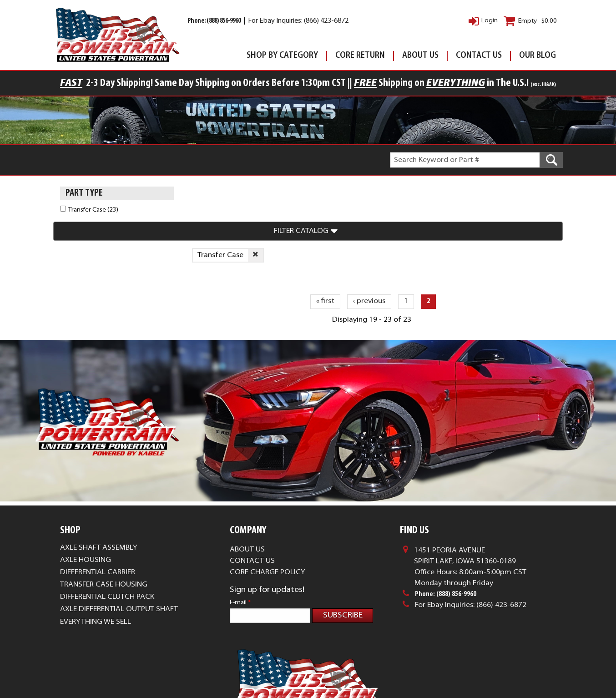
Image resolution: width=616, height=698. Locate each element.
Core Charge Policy (268, 511)
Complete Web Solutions (337, 675)
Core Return (360, 56)
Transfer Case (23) (93, 210)
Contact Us (479, 56)
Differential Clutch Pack (107, 536)
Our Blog (538, 56)
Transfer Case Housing (104, 523)
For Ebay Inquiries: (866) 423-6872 (298, 21)
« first (325, 240)
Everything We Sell (96, 560)
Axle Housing (86, 498)
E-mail (240, 541)
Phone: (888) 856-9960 (215, 21)
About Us (420, 56)
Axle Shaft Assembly (99, 486)
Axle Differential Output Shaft (119, 548)
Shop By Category (282, 56)
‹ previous (369, 240)
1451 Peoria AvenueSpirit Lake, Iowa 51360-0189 (465, 494)
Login (490, 21)
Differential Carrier (98, 511)
